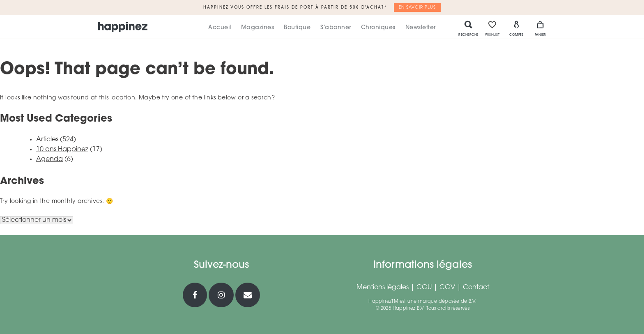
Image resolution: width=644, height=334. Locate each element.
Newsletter (421, 28)
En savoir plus (417, 8)
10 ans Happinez (62, 150)
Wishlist (492, 28)
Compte (516, 28)
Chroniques (378, 28)
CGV (447, 288)
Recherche (468, 28)
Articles (47, 140)
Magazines (258, 28)
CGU (424, 288)
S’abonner (336, 28)
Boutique (297, 28)
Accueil (220, 28)
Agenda (49, 159)
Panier (540, 28)
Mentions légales (383, 288)
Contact (476, 288)
